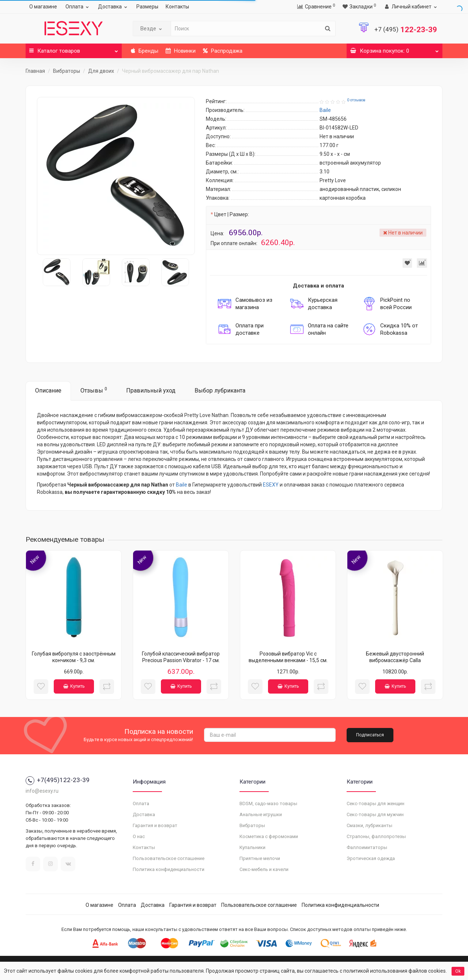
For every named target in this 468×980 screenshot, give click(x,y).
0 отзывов (356, 100)
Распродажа (223, 51)
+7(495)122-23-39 (58, 780)
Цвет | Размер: (232, 214)
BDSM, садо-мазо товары (268, 803)
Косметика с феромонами (269, 836)
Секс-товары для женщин (375, 803)
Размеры (147, 7)
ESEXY (271, 485)
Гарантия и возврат (155, 825)
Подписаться (370, 735)
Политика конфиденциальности (169, 869)
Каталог (74, 49)
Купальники (252, 847)
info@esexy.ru (42, 791)
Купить (74, 686)
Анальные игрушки (261, 814)
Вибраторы (67, 71)
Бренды (145, 51)
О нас (139, 836)
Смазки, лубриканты (369, 825)
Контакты (177, 7)
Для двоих (101, 71)
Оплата (78, 7)
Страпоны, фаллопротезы (376, 836)
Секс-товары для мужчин (375, 814)
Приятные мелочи (260, 858)
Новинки (181, 51)
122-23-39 (406, 30)
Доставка (114, 7)
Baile (182, 485)
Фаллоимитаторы (367, 847)
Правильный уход (151, 391)
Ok (458, 971)
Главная (35, 71)
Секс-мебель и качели (264, 869)
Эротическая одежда (371, 858)
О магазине (43, 7)
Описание (48, 391)
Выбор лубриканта (220, 391)
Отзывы (94, 390)
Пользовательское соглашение (169, 858)
